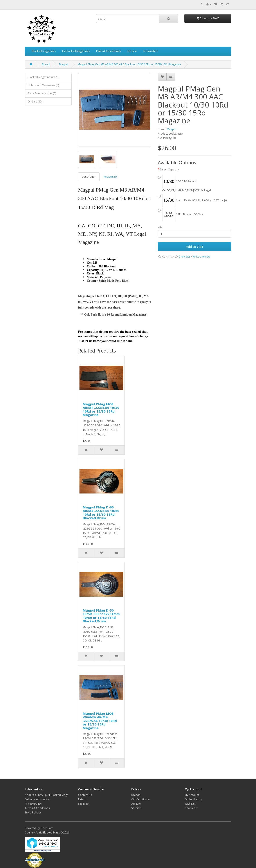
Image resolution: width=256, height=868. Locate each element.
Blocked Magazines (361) (43, 77)
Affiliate (136, 804)
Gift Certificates (141, 799)
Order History (193, 799)
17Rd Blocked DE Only (181, 215)
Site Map (83, 804)
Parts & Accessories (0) (42, 93)
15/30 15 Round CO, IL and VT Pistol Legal (193, 200)
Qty (160, 227)
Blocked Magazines (44, 51)
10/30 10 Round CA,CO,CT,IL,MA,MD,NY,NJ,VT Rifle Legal (184, 184)
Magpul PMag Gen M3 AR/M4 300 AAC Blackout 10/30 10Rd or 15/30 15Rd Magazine (129, 64)
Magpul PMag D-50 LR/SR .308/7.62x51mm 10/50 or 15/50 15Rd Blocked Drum (101, 616)
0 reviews (185, 257)
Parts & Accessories (108, 51)
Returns (83, 799)
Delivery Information (38, 799)
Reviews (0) (110, 177)
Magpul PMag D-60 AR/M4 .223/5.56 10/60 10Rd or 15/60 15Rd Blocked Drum (101, 513)
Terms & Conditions (37, 808)
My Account (192, 795)
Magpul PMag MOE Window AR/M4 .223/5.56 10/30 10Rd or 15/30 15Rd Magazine (100, 721)
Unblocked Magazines (76, 51)
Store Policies (33, 812)
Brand (46, 64)
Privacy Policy (33, 804)
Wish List (190, 804)
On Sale (132, 51)
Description (89, 177)
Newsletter (191, 808)
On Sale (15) (35, 101)
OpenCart (47, 828)
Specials (136, 808)
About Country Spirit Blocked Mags (46, 795)
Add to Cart (195, 247)
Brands (136, 795)
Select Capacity (169, 169)
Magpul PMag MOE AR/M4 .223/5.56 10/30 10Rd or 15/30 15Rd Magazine (101, 409)
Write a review (201, 257)
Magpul (64, 64)
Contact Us (85, 795)
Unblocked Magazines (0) (43, 85)
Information (151, 51)
